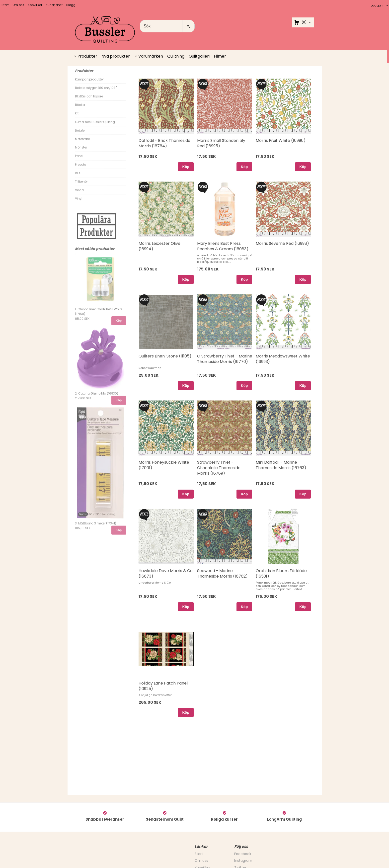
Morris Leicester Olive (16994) (159, 246)
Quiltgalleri (199, 56)
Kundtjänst (54, 5)
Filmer (220, 56)
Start (5, 5)
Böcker (80, 109)
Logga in (378, 5)
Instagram (243, 861)
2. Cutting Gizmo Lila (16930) (97, 398)
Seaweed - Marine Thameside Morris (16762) (222, 573)
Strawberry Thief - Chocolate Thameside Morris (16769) (219, 468)
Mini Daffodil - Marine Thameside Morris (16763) (281, 465)
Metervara (83, 143)
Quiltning (176, 56)
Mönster (81, 152)
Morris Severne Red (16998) (282, 243)
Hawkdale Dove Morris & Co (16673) (166, 573)
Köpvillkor (35, 5)
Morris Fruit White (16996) (281, 140)
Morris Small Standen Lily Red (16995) (221, 143)
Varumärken (151, 56)
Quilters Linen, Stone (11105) (165, 356)
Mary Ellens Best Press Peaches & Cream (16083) (223, 246)
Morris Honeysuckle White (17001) (164, 465)
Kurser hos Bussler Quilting (95, 127)
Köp (119, 325)
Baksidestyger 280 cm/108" (96, 92)
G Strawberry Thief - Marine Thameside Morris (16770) (225, 359)
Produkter (87, 56)
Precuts (80, 169)
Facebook (243, 854)
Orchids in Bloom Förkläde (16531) (281, 573)
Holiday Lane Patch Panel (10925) (163, 686)
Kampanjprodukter (89, 84)
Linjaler (80, 135)
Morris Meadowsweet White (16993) (283, 359)
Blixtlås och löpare (89, 101)
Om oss (18, 5)
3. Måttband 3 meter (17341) (96, 528)
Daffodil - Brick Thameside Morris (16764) (164, 143)
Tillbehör (81, 186)
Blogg (71, 5)
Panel (79, 160)
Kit (77, 118)
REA (78, 178)
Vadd (79, 195)
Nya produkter (116, 56)
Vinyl (79, 203)
